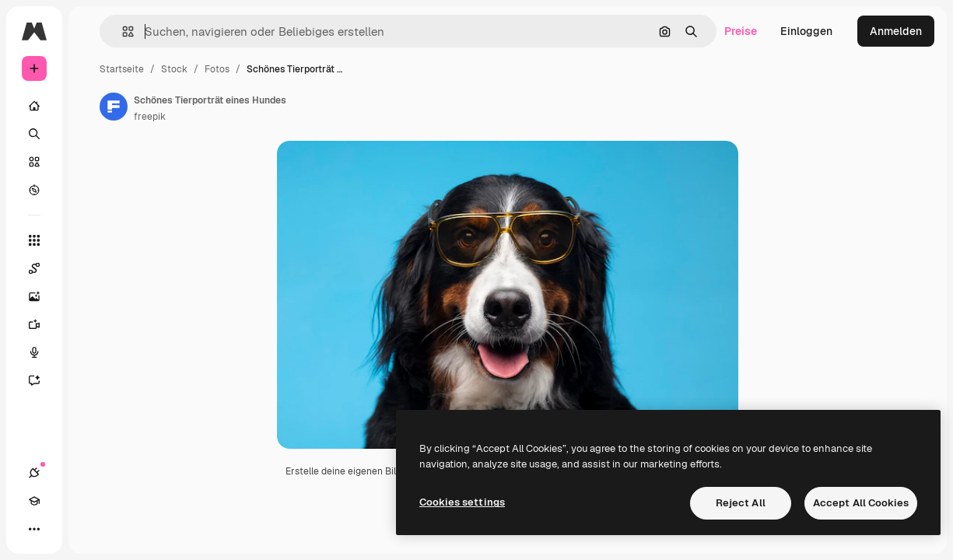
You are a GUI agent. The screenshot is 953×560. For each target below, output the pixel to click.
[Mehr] (34, 529)
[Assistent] (42, 380)
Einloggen (806, 31)
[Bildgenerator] (42, 296)
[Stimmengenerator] (42, 352)
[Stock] (34, 162)
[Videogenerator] (42, 324)
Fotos (217, 69)
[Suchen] (34, 134)
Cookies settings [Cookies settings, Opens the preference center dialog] (462, 502)
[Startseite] (34, 106)
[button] (122, 31)
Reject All (741, 503)
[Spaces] (42, 268)
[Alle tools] (34, 240)
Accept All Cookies (861, 503)
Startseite (122, 69)
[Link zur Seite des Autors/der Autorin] (114, 107)
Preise (741, 31)
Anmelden (896, 31)
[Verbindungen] (34, 473)
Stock (174, 69)
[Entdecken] (34, 190)
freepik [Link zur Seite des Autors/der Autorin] (150, 117)
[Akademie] (34, 501)
